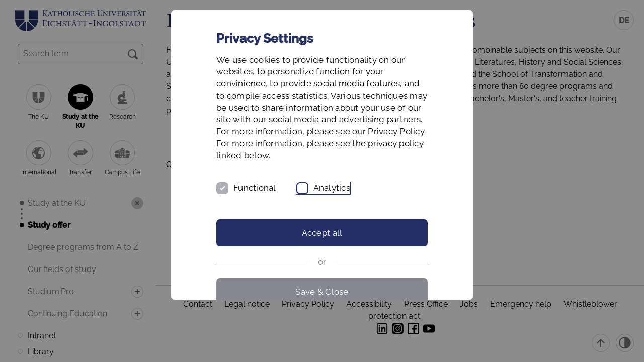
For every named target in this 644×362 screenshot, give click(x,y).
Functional (255, 188)
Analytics (332, 188)
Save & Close (322, 292)
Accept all (322, 233)
